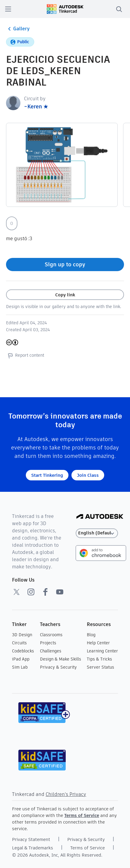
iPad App (21, 659)
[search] (119, 9)
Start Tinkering (47, 475)
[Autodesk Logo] (100, 517)
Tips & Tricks (99, 659)
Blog (91, 635)
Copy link (65, 295)
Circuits (19, 643)
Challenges (51, 651)
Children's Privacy (66, 794)
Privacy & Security (58, 667)
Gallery (18, 29)
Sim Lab (20, 667)
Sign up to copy (65, 264)
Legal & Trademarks (33, 848)
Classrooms (51, 635)
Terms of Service (82, 815)
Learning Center (102, 651)
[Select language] (97, 533)
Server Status (100, 667)
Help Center (98, 643)
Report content (25, 355)
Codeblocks (23, 651)
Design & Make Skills (60, 659)
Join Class (88, 475)
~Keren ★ (36, 106)
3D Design (22, 635)
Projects (48, 643)
